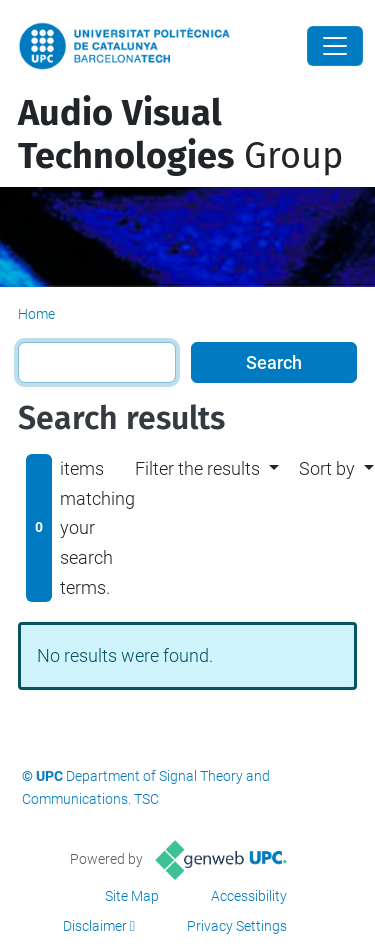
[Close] (335, 46)
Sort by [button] (327, 468)
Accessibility (249, 896)
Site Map (132, 896)
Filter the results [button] (197, 468)
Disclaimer (95, 926)
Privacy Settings (237, 926)
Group (180, 134)
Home (36, 314)
